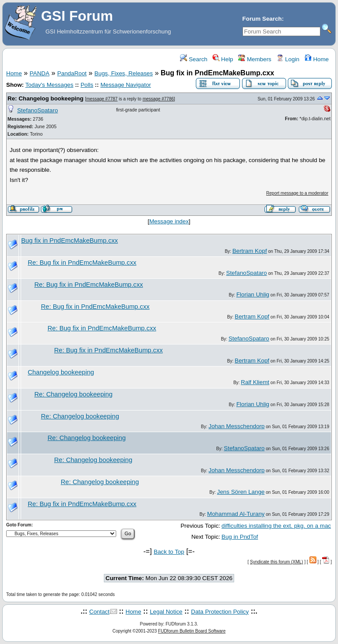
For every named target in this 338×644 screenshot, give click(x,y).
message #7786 (158, 99)
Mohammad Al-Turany (236, 514)
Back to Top (169, 552)
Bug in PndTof (240, 537)
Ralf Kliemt (255, 382)
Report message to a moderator (297, 193)
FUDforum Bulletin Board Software (192, 631)
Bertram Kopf (250, 251)
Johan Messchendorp (237, 426)
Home (317, 59)
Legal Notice (166, 612)
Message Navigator (126, 85)
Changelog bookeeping (61, 372)
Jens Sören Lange (241, 492)
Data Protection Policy (220, 612)
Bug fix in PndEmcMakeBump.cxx (70, 241)
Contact (99, 612)
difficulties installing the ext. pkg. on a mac (276, 526)
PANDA (39, 73)
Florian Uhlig (253, 294)
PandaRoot (72, 73)
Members (255, 59)
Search (194, 59)
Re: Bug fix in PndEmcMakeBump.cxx (82, 263)
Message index (169, 221)
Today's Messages (49, 85)
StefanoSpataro (38, 110)
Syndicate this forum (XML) (277, 562)
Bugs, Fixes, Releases (124, 73)
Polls (87, 85)
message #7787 (102, 99)
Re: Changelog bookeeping (46, 98)
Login (288, 59)
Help (223, 59)
